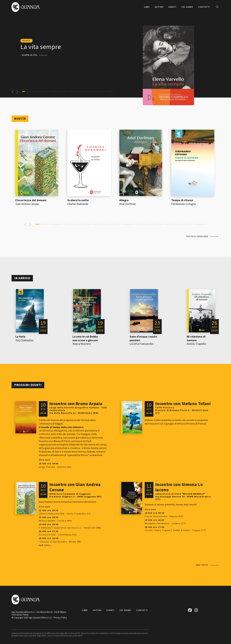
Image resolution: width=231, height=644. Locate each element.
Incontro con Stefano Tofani (183, 404)
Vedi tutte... (45, 545)
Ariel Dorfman (128, 204)
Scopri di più (29, 55)
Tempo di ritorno (182, 200)
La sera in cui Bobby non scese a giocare (85, 339)
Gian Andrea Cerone (27, 204)
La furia (20, 337)
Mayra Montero (82, 344)
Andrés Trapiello (196, 344)
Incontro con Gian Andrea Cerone (75, 487)
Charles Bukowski (78, 204)
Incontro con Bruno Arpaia (76, 404)
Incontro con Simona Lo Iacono (179, 487)
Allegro (124, 200)
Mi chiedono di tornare (196, 339)
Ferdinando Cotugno (184, 204)
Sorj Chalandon (24, 340)
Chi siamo (187, 7)
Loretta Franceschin (142, 344)
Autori (159, 7)
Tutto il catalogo (197, 236)
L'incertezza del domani (31, 200)
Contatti (204, 7)
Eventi (173, 7)
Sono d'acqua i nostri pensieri (143, 339)
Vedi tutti (202, 565)
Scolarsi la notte (78, 200)
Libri (147, 7)
